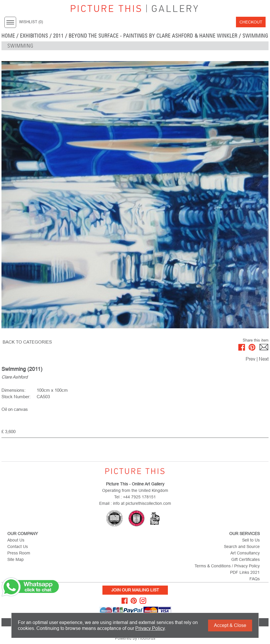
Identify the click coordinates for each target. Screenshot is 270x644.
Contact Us (18, 547)
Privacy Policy (150, 628)
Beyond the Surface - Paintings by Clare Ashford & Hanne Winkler (153, 36)
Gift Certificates (245, 559)
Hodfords (147, 638)
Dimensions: (14, 390)
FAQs (255, 579)
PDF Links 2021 (245, 572)
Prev (250, 359)
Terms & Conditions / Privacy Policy (227, 566)
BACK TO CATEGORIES (27, 342)
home (8, 36)
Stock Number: (16, 397)
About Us (16, 540)
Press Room (19, 553)
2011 (58, 36)
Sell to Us (251, 540)
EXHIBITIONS (34, 36)
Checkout (251, 22)
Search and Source (242, 547)
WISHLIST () (31, 22)
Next (264, 359)
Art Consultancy (245, 553)
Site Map (16, 559)
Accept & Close (230, 625)
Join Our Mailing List (135, 590)
